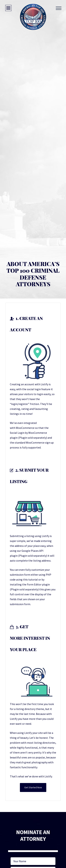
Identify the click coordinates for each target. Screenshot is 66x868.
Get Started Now (33, 787)
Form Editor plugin (38, 584)
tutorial (33, 579)
